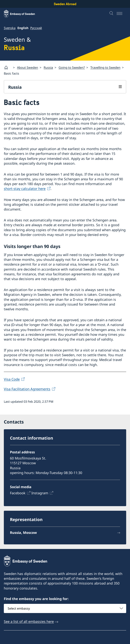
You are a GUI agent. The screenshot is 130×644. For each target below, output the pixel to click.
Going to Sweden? (72, 67)
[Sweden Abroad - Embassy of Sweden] (23, 14)
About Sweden (28, 67)
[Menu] (121, 14)
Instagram (40, 493)
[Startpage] (8, 67)
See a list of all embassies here (29, 621)
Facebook (18, 493)
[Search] (112, 14)
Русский (36, 28)
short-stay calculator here (25, 189)
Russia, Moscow (23, 532)
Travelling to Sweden (105, 67)
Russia (48, 67)
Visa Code (12, 379)
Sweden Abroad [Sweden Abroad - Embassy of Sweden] (65, 4)
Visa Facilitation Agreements (27, 389)
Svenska (10, 28)
